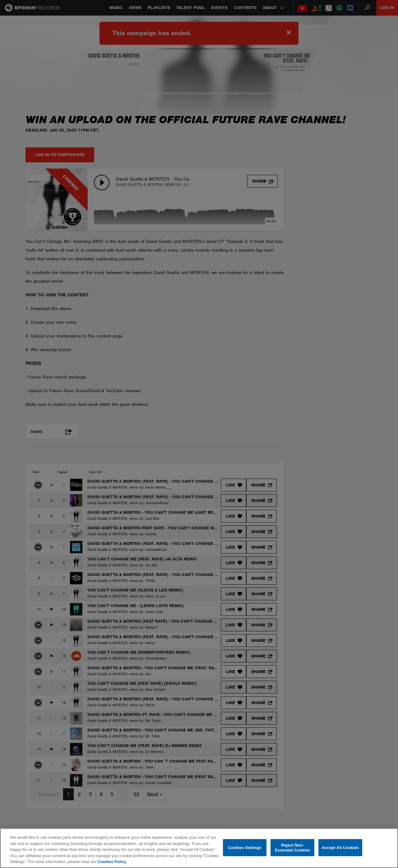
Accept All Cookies (340, 848)
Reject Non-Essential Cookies (292, 848)
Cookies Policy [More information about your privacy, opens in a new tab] (112, 862)
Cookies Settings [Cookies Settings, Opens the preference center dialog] (245, 848)
